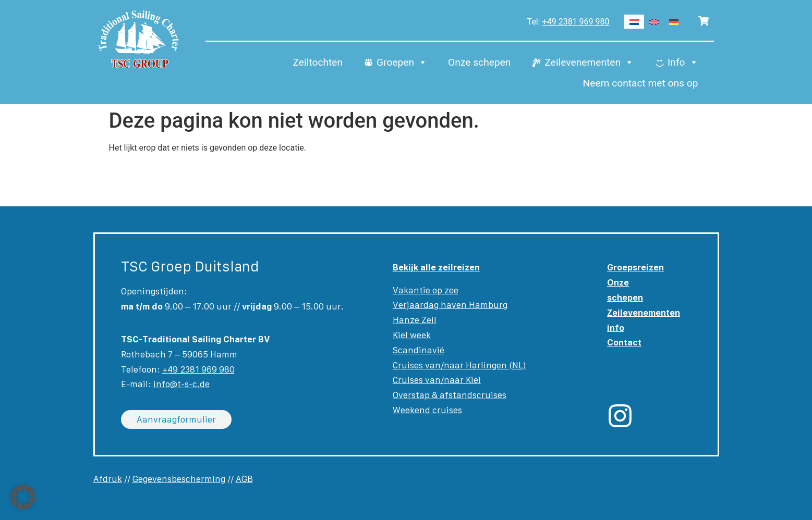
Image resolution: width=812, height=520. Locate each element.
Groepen (402, 63)
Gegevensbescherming (179, 479)
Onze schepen (479, 62)
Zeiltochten (318, 62)
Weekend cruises (427, 410)
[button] (23, 497)
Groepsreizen (635, 267)
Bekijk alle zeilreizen (436, 267)
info (616, 328)
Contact (624, 342)
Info (683, 63)
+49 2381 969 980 (576, 22)
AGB (244, 479)
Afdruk (108, 479)
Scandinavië (419, 350)
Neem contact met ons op (641, 83)
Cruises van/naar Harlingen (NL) (459, 365)
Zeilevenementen (589, 63)
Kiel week (412, 335)
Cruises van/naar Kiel (437, 380)
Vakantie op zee (426, 290)
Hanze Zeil (415, 320)
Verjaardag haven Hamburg (450, 305)
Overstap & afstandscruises (450, 395)
